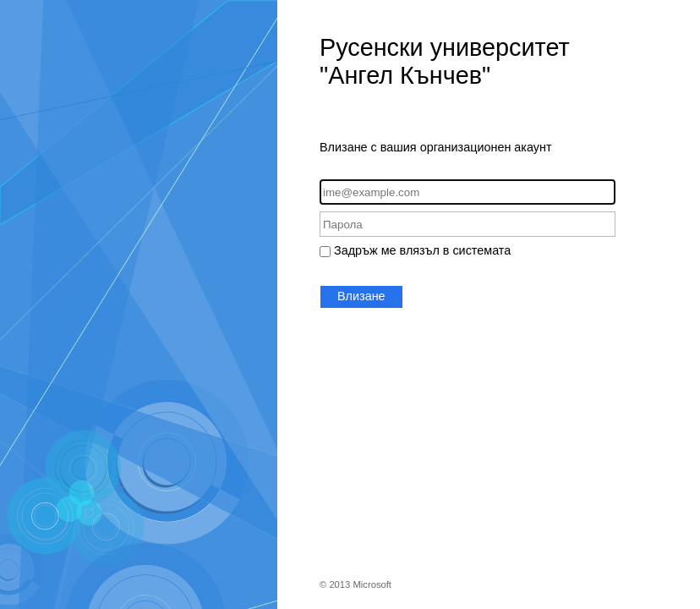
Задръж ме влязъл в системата (422, 250)
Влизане (361, 296)
